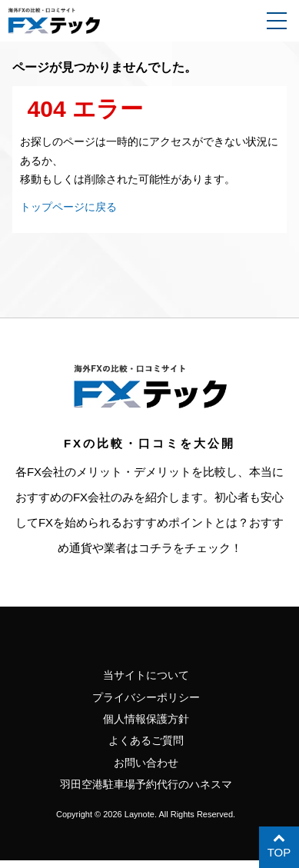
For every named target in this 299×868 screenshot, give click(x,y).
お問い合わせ (146, 768)
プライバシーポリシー (146, 698)
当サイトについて (146, 675)
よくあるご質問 (146, 745)
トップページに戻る (72, 206)
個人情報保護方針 (146, 722)
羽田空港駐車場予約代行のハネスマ (146, 791)
